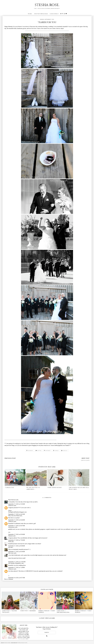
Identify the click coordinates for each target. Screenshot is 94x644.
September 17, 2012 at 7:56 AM (17, 540)
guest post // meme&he (28, 611)
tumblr (56, 451)
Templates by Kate (23, 643)
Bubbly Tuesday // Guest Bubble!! (47, 612)
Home (30, 14)
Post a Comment (9, 579)
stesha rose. (47, 5)
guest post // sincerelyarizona (63, 612)
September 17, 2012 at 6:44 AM (17, 520)
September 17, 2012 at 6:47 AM (17, 526)
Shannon (11, 536)
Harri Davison (12, 500)
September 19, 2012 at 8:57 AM (17, 578)
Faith (10, 542)
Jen (9, 547)
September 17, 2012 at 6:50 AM (17, 534)
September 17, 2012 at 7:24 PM (17, 567)
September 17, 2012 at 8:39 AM (17, 552)
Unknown (11, 505)
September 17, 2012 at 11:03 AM (17, 562)
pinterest (47, 451)
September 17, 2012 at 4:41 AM (17, 514)
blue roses (11, 553)
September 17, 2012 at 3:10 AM (17, 504)
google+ (64, 451)
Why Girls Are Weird (14, 516)
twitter (39, 451)
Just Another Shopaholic (15, 563)
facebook (30, 451)
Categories (54, 14)
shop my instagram (41, 14)
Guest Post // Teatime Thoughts (9, 612)
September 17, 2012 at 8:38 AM (17, 546)
